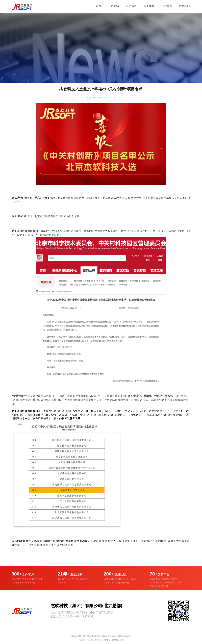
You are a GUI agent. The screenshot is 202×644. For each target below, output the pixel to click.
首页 (99, 6)
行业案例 (167, 6)
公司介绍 (114, 6)
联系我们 (184, 6)
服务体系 (149, 6)
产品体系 (131, 6)
